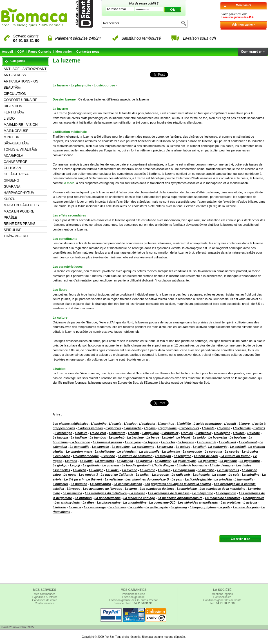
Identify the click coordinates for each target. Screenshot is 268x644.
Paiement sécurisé (133, 594)
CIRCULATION (15, 94)
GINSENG (11, 180)
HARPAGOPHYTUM (19, 193)
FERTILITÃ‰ (14, 112)
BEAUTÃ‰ (12, 88)
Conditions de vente (44, 600)
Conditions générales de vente (222, 600)
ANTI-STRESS (15, 75)
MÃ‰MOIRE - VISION (21, 125)
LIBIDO (9, 118)
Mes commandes (44, 594)
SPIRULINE (13, 230)
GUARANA (12, 187)
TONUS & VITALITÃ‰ (21, 149)
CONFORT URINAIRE (21, 100)
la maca (69, 183)
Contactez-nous (88, 52)
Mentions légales (222, 594)
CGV (21, 52)
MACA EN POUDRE (19, 211)
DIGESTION (13, 106)
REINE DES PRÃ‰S (20, 224)
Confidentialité (222, 597)
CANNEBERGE (15, 162)
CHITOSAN (12, 168)
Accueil (7, 52)
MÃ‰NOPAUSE (16, 131)
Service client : (134, 603)
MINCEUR (12, 137)
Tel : (222, 603)
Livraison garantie (134, 597)
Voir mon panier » (244, 25)
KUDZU (9, 199)
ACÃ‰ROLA (13, 156)
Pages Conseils (40, 52)
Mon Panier (244, 5)
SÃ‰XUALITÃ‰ (16, 143)
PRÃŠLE (10, 218)
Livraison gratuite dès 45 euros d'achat (133, 600)
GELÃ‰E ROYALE (18, 174)
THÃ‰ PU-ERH (16, 236)
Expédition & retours (44, 597)
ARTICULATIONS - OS (21, 81)
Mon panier (64, 52)
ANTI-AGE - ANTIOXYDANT (25, 69)
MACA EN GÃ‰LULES (21, 205)
